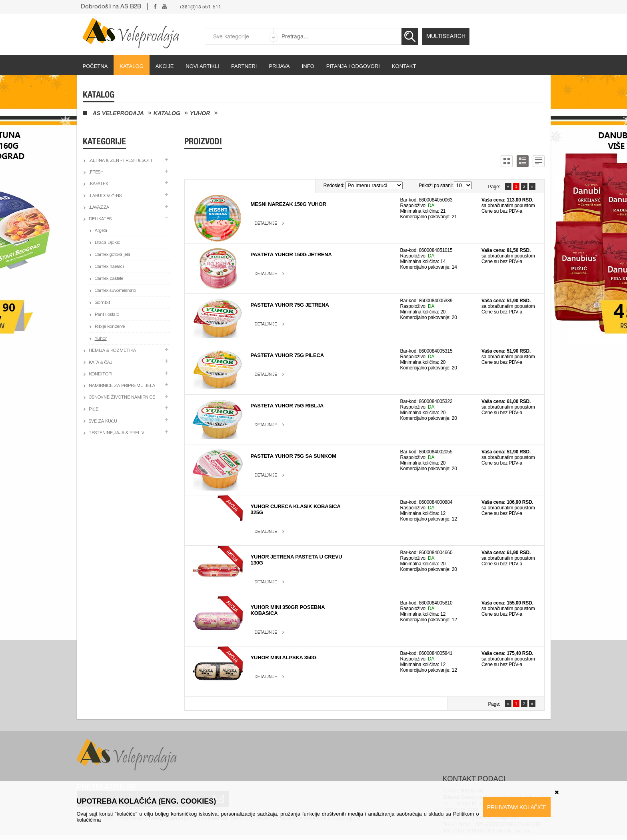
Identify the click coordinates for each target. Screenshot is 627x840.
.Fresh (96, 173)
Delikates (100, 219)
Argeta (101, 231)
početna (95, 66)
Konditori (101, 374)
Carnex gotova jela (113, 255)
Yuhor (200, 113)
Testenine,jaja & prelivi (117, 433)
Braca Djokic (108, 243)
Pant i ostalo (107, 315)
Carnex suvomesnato (115, 291)
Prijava (279, 66)
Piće (94, 410)
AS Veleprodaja (118, 113)
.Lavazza (99, 208)
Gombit (102, 303)
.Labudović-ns (105, 196)
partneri (244, 66)
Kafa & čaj (101, 363)
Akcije (165, 66)
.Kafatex (98, 184)
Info (308, 66)
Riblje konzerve (110, 327)
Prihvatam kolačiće (517, 807)
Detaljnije (266, 223)
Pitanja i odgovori (353, 66)
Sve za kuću (103, 422)
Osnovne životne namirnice (122, 398)
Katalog (131, 66)
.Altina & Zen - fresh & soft (121, 161)
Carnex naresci (109, 267)
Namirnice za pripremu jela (122, 386)
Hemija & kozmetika (112, 351)
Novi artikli (202, 66)
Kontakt (404, 66)
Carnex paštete (109, 279)
